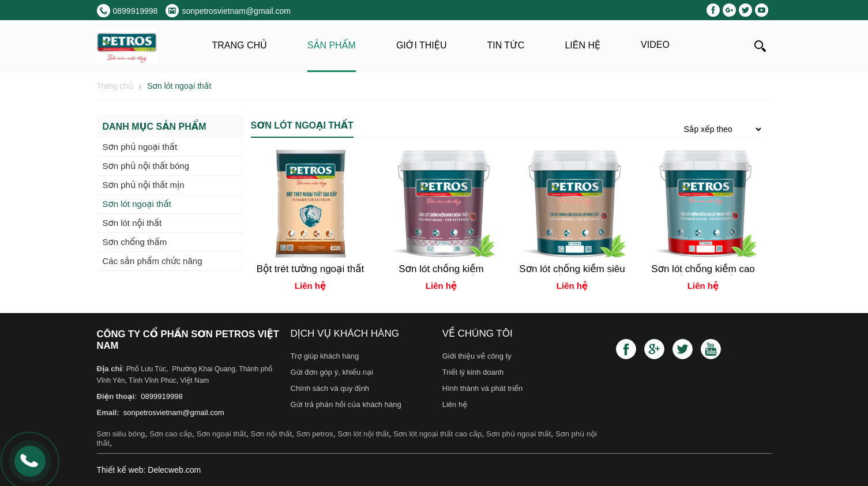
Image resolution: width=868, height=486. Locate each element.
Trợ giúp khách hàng (325, 356)
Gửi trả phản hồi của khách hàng (346, 404)
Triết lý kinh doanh (473, 372)
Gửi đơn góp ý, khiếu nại (332, 372)
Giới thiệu (422, 45)
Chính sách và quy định (330, 388)
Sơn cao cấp (171, 434)
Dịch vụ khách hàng (345, 334)
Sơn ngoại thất (221, 434)
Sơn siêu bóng (121, 434)
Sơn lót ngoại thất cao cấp (437, 434)
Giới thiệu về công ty (477, 356)
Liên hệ (583, 45)
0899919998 (161, 396)
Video (655, 45)
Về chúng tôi (478, 334)
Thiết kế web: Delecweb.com (149, 470)
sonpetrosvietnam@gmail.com (173, 412)
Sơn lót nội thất (363, 434)
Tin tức (506, 45)
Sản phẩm (332, 45)
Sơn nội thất (271, 434)
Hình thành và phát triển (483, 388)
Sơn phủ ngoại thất (518, 434)
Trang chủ (240, 45)
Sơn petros (315, 434)
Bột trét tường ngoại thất (311, 269)
